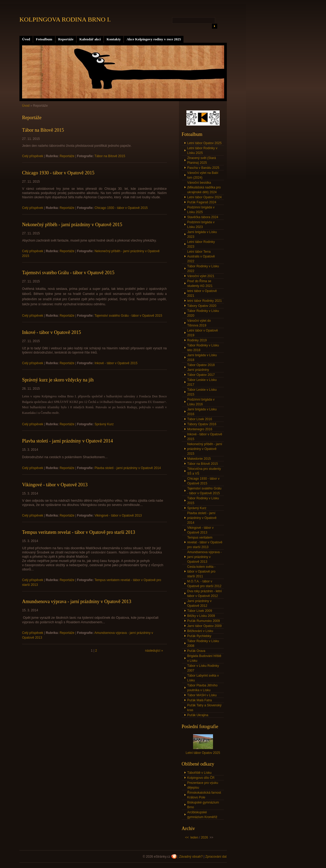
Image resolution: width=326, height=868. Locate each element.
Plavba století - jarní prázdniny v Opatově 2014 (67, 441)
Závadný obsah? (191, 857)
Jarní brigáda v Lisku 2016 (202, 412)
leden (194, 837)
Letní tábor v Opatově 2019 (202, 333)
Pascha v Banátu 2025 (203, 168)
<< (187, 837)
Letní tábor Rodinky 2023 (201, 244)
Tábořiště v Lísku (199, 773)
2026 (204, 837)
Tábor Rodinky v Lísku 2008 (203, 643)
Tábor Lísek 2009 (200, 611)
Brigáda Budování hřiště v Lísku (204, 658)
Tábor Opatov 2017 (201, 375)
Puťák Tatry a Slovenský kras (204, 708)
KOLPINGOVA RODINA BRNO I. (65, 19)
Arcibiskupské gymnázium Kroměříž (202, 815)
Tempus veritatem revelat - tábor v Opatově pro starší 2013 (79, 532)
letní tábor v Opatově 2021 (202, 293)
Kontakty (114, 39)
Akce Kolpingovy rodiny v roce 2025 (154, 39)
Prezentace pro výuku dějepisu (203, 785)
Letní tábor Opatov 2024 (204, 197)
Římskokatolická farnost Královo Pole (204, 795)
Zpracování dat (216, 857)
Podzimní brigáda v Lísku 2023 (201, 225)
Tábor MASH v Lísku (202, 695)
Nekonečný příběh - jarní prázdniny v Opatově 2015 (72, 225)
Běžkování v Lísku (200, 631)
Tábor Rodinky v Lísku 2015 (203, 501)
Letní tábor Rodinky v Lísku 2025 (202, 151)
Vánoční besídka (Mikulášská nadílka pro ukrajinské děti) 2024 (204, 187)
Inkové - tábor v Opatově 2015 (51, 332)
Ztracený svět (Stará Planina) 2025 (202, 160)
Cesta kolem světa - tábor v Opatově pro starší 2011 (201, 571)
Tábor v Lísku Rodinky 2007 (203, 668)
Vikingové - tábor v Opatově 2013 (55, 485)
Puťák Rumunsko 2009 (204, 621)
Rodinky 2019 (197, 340)
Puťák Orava (196, 651)
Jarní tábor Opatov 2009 (204, 626)
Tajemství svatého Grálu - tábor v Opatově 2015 (68, 273)
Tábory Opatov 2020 (202, 306)
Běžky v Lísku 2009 (201, 616)
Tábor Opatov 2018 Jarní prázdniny (201, 367)
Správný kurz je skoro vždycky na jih (58, 380)
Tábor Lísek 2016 (200, 419)
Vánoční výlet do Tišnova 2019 (199, 323)
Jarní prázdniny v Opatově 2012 (199, 603)
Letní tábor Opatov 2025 (204, 143)
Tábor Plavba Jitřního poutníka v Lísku (202, 688)
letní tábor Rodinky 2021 (204, 301)
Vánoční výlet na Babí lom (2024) (203, 175)
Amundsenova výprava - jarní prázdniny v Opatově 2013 (77, 601)
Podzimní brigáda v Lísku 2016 (201, 402)
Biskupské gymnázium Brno (203, 805)
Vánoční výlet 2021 (201, 276)
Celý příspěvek (33, 156)
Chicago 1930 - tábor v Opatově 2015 (58, 173)
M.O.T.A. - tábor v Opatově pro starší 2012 (204, 584)
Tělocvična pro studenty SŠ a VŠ (204, 471)
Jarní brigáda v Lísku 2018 (202, 358)
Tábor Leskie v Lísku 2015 (202, 392)
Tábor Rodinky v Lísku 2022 (203, 269)
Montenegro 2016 (200, 429)
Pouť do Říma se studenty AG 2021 (200, 283)
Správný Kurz (104, 424)
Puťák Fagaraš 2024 (202, 202)
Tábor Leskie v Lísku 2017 (202, 382)
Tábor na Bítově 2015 (43, 130)
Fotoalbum (44, 39)
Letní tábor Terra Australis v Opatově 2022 (201, 256)
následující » (154, 651)
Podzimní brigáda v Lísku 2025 (201, 210)
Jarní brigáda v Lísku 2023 (202, 234)
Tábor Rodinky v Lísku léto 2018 (203, 348)
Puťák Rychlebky (199, 636)
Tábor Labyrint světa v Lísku (203, 678)
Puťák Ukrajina (198, 715)
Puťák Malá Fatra (200, 700)
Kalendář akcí (90, 39)
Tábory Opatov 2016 (202, 424)
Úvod (26, 39)
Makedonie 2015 (199, 459)
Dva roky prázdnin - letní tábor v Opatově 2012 (204, 594)
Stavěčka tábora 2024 (203, 217)
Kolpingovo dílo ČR (201, 778)
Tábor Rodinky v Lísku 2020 (203, 313)
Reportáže (66, 39)
